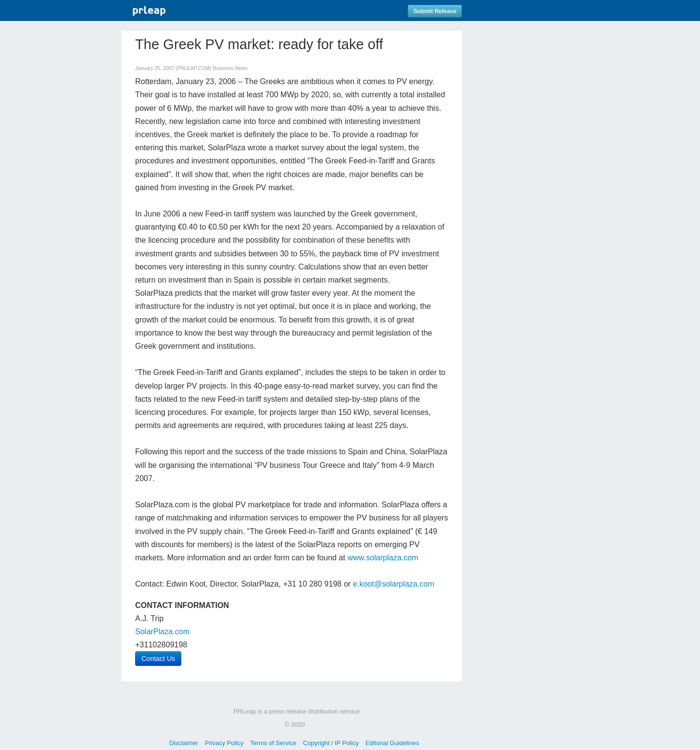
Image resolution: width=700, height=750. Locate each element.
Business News (230, 68)
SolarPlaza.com (162, 632)
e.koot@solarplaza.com (394, 584)
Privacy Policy (224, 743)
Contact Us (158, 659)
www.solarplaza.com (383, 558)
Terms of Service (273, 743)
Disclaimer (184, 743)
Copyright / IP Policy (331, 743)
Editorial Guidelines (392, 743)
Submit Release (435, 11)
